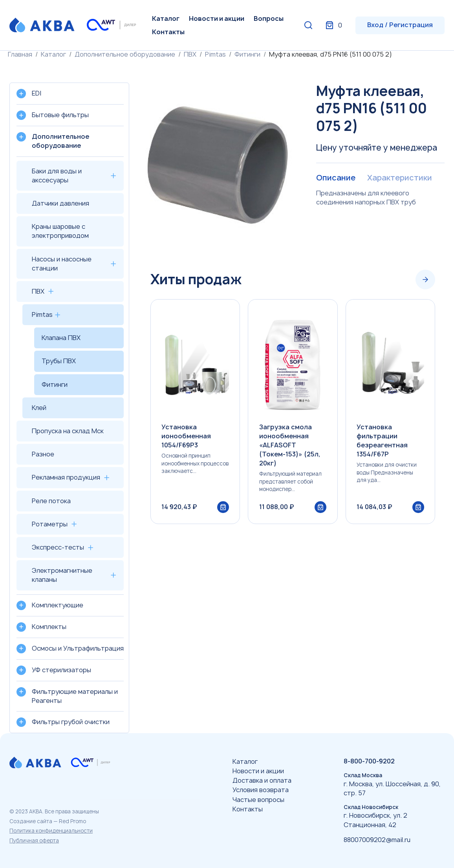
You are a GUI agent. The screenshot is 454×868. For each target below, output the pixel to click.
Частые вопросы (258, 800)
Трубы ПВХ (59, 361)
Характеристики (399, 178)
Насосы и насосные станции (62, 264)
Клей (39, 408)
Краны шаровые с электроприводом (60, 231)
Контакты (168, 32)
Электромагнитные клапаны (62, 575)
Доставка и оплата (262, 780)
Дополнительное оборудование (125, 54)
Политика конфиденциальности (51, 831)
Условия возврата (261, 790)
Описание (336, 178)
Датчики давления (60, 203)
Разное (43, 454)
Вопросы (269, 18)
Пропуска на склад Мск (68, 431)
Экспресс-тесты (58, 547)
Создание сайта (31, 821)
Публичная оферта (34, 840)
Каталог (166, 18)
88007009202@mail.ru (377, 840)
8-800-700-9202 (369, 761)
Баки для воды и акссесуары (57, 176)
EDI (37, 93)
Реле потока (51, 501)
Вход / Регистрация (400, 25)
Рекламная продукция (66, 477)
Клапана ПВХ (61, 338)
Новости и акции (217, 18)
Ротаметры (50, 524)
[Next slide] (425, 280)
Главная (20, 54)
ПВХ (190, 54)
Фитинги (247, 54)
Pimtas (215, 54)
